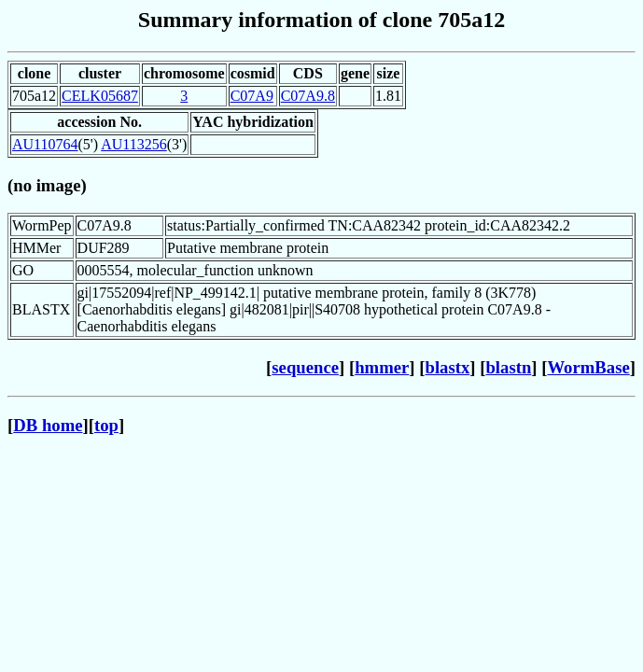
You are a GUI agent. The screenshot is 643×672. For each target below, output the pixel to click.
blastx (448, 367)
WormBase (588, 367)
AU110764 (45, 144)
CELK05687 (100, 96)
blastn (508, 367)
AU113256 (134, 144)
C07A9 (252, 96)
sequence (305, 367)
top (106, 425)
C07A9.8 (308, 96)
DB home (48, 425)
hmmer (382, 367)
